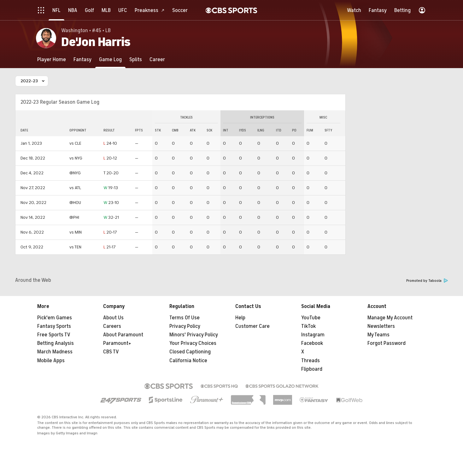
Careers (112, 326)
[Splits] (136, 59)
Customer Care (252, 326)
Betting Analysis (56, 343)
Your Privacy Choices (193, 343)
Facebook (312, 343)
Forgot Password (387, 343)
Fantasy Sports (54, 326)
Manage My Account (390, 318)
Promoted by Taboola (427, 281)
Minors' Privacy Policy (194, 335)
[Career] (157, 59)
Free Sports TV (54, 335)
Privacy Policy (185, 326)
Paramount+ (117, 343)
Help (240, 318)
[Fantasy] (82, 59)
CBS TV (111, 352)
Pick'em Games (55, 318)
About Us (113, 318)
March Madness (55, 352)
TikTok (308, 326)
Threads (311, 361)
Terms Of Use (185, 318)
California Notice (188, 361)
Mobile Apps (51, 361)
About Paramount (123, 335)
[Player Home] (52, 59)
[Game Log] (110, 59)
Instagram (313, 335)
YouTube (311, 318)
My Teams (378, 335)
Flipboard (312, 369)
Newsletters (381, 326)
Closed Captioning (190, 352)
